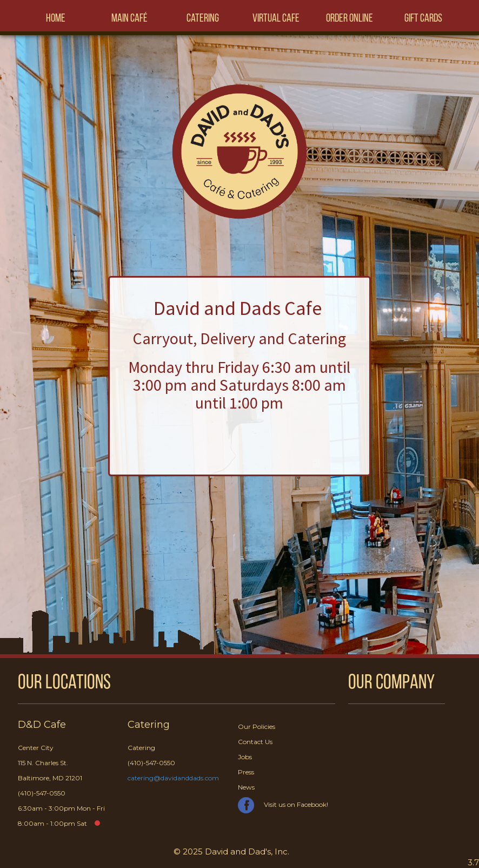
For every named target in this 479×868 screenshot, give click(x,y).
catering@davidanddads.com (173, 778)
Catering (203, 19)
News (246, 787)
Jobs (245, 757)
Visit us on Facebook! (283, 804)
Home (56, 19)
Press (246, 772)
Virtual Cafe (276, 19)
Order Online (350, 19)
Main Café (129, 19)
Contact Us (255, 742)
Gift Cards (423, 19)
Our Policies (257, 726)
